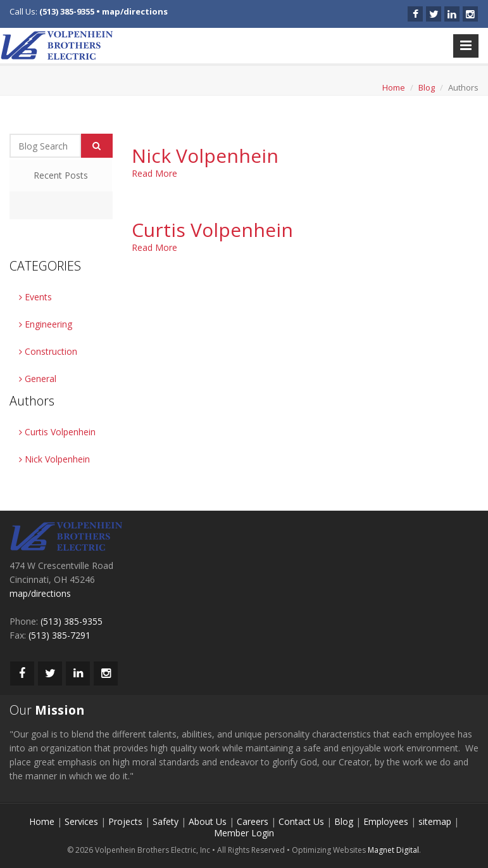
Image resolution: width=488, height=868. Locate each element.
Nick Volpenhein (54, 459)
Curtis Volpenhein (57, 432)
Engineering (46, 324)
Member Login (244, 833)
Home (394, 87)
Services (81, 821)
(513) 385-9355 (67, 11)
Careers (253, 821)
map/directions (135, 11)
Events (35, 297)
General (38, 379)
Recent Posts (61, 175)
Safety (166, 821)
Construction (48, 351)
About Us (208, 821)
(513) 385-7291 (59, 635)
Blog (427, 87)
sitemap (435, 821)
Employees (386, 821)
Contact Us (301, 821)
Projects (125, 821)
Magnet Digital (393, 850)
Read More (154, 173)
